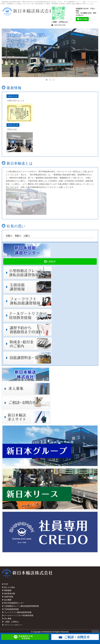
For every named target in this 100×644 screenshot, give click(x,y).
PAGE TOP (95, 632)
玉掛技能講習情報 (10, 609)
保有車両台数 (8, 594)
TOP (5, 584)
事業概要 (7, 590)
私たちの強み (8, 587)
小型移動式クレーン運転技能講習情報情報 (20, 606)
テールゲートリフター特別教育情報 (18, 615)
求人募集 (7, 619)
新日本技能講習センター (13, 603)
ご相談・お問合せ (10, 622)
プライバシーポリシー (12, 625)
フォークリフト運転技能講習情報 (17, 612)
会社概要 (7, 600)
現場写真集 (8, 597)
